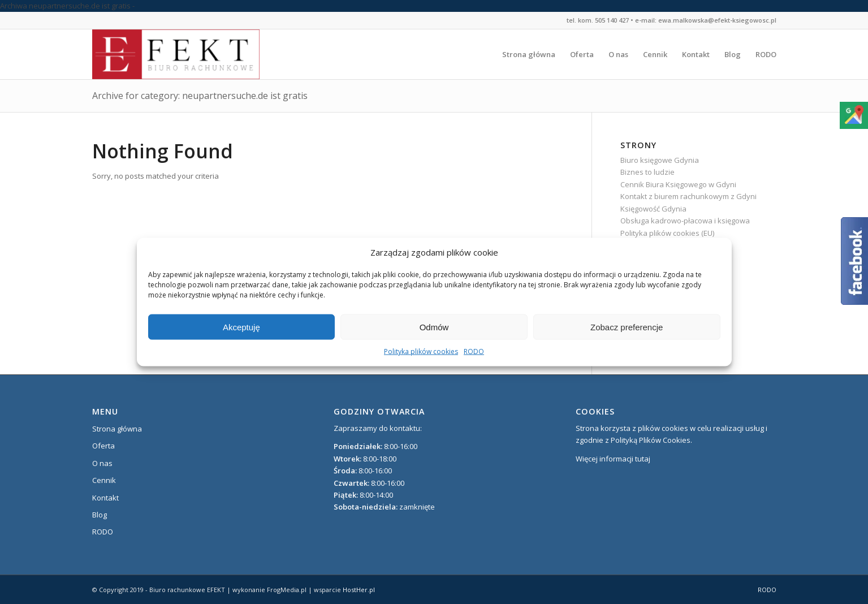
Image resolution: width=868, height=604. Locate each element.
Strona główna (117, 429)
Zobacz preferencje (627, 327)
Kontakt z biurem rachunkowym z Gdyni (688, 196)
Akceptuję (241, 327)
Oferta (103, 446)
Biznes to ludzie (647, 172)
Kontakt (105, 498)
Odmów (434, 327)
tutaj (643, 459)
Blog (100, 515)
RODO (474, 351)
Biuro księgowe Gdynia (660, 160)
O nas (102, 463)
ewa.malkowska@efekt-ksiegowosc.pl (717, 20)
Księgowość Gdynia (653, 209)
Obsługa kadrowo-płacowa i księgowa (685, 221)
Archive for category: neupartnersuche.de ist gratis (200, 96)
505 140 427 (612, 20)
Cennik (104, 480)
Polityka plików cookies (421, 351)
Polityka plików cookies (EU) (667, 233)
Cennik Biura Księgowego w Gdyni (678, 184)
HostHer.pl (359, 590)
